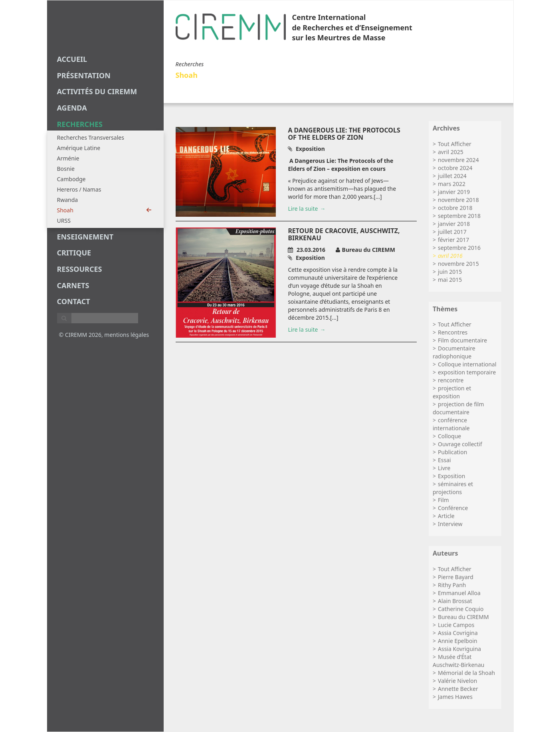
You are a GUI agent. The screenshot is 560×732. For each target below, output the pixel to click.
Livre (444, 468)
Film (443, 500)
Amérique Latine (79, 148)
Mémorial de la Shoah (466, 673)
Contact (74, 301)
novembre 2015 (458, 264)
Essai (444, 460)
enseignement (85, 237)
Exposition (451, 476)
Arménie (68, 158)
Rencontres (453, 332)
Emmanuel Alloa (459, 593)
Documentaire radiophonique (454, 352)
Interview (450, 524)
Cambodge (71, 179)
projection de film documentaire (458, 408)
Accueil (72, 59)
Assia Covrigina (458, 633)
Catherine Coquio (461, 609)
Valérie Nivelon (457, 681)
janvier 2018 (454, 224)
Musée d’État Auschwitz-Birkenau (458, 661)
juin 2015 (450, 272)
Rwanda (68, 200)
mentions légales (127, 335)
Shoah (104, 210)
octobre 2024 (455, 168)
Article (446, 516)
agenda (72, 108)
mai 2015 (450, 280)
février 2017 (453, 240)
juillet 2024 (452, 176)
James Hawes (455, 697)
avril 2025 (451, 152)
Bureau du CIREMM (463, 617)
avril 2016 (450, 256)
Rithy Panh (452, 585)
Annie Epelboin (458, 641)
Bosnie (66, 169)
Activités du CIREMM (97, 91)
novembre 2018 (458, 200)
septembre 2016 (459, 248)
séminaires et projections (453, 488)
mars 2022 (452, 184)
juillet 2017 (452, 232)
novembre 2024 (458, 160)
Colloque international (467, 364)
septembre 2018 (459, 216)
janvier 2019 (454, 192)
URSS (64, 221)
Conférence (453, 508)
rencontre (451, 380)
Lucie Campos (456, 625)
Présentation (84, 75)
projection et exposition (452, 392)
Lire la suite (303, 209)
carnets (73, 285)
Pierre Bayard (456, 577)
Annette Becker (458, 689)
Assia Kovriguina (459, 649)
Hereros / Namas (79, 189)
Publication (452, 452)
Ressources (80, 269)
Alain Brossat (455, 601)
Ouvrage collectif (460, 444)
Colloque (449, 436)
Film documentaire (462, 340)
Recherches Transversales (91, 137)
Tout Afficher (455, 144)
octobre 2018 (455, 208)
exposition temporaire (467, 372)
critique (74, 253)
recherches (80, 124)
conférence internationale (451, 424)
